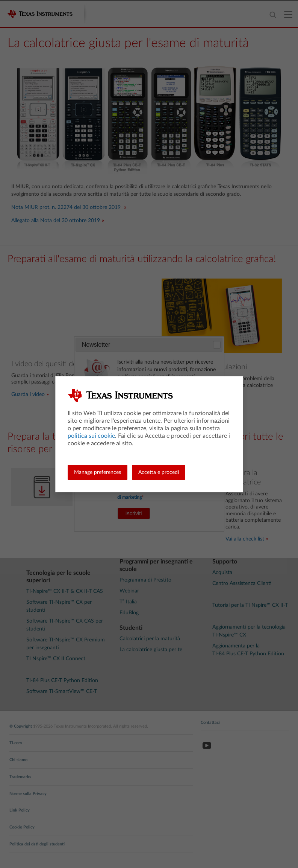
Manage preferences (98, 472)
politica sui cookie (91, 436)
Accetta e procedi (159, 472)
